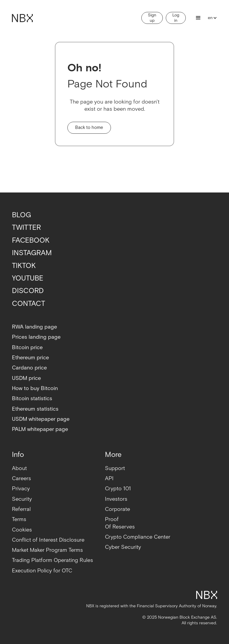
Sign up (152, 18)
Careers (21, 479)
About (19, 468)
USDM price (26, 378)
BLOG (21, 215)
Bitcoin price (27, 348)
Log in (176, 18)
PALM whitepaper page (40, 429)
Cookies (22, 530)
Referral (21, 509)
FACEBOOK (31, 240)
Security (22, 499)
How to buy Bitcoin (35, 388)
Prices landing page (36, 337)
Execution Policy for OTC (42, 571)
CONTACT (28, 304)
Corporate (117, 509)
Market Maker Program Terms (47, 550)
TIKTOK (24, 266)
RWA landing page (34, 327)
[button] (198, 18)
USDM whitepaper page (41, 419)
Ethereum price (30, 358)
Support (115, 468)
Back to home (89, 128)
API (109, 479)
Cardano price (29, 368)
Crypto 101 (118, 489)
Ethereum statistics (35, 409)
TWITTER (26, 228)
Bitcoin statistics (32, 399)
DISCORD (28, 291)
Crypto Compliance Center (138, 537)
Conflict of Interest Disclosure (48, 540)
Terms (19, 519)
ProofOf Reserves (120, 523)
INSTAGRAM (32, 253)
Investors (116, 499)
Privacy (21, 489)
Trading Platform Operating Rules (52, 560)
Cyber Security (123, 547)
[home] (22, 18)
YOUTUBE (28, 278)
